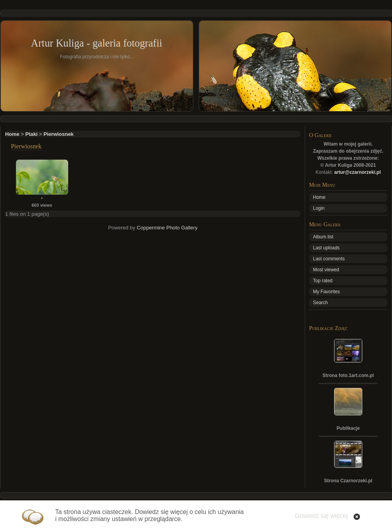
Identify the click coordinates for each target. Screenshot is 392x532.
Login (319, 208)
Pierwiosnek (58, 134)
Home (12, 134)
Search (320, 303)
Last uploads (326, 248)
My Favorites (326, 292)
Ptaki (32, 134)
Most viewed (326, 270)
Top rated (323, 281)
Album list (323, 237)
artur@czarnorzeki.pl (357, 172)
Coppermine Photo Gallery (167, 228)
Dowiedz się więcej (321, 516)
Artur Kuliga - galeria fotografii (97, 43)
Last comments (329, 259)
